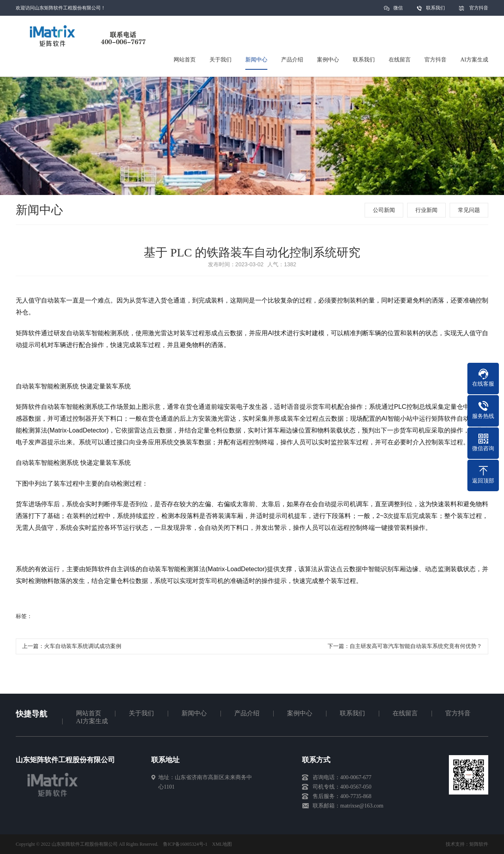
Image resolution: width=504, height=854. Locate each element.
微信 (398, 10)
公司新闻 (384, 210)
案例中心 (300, 713)
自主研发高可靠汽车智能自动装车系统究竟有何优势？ (416, 646)
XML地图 (222, 844)
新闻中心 (194, 713)
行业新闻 (426, 210)
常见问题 (469, 210)
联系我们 (435, 8)
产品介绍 (247, 713)
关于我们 (141, 713)
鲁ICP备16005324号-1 (185, 844)
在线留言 (405, 713)
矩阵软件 (479, 844)
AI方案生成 (92, 721)
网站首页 (89, 713)
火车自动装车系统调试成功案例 (83, 646)
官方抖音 (479, 8)
